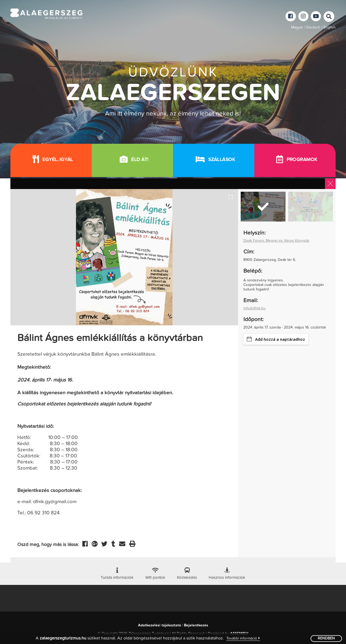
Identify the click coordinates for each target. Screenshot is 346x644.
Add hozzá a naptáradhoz (276, 339)
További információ (243, 638)
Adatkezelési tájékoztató (160, 625)
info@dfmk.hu (254, 308)
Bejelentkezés (196, 625)
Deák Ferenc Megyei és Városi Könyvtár (276, 241)
